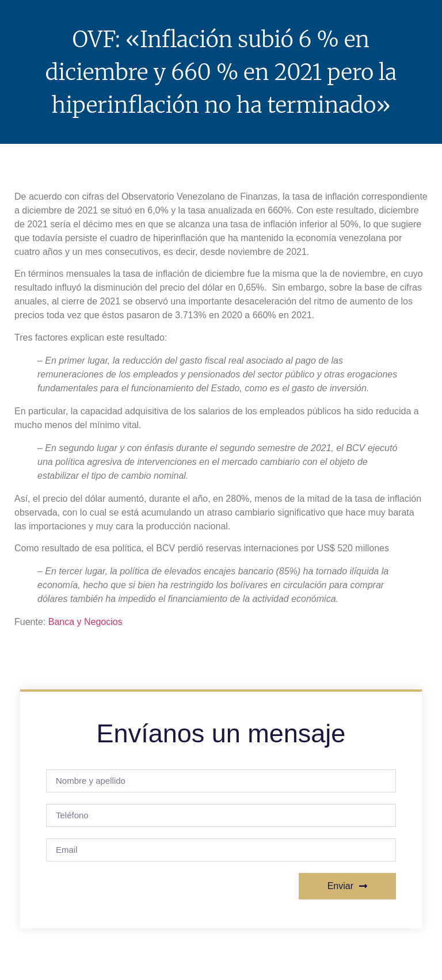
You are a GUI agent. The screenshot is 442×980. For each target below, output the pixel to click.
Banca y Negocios (85, 622)
